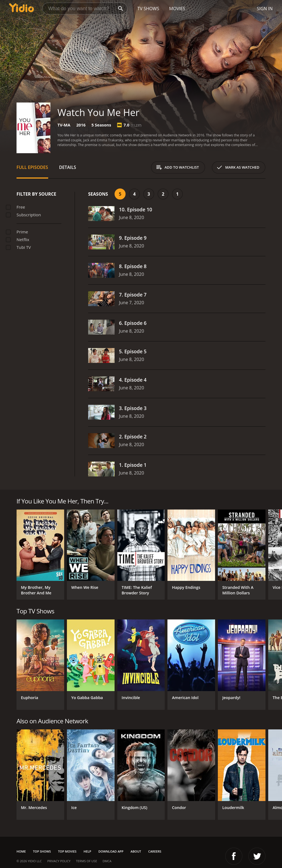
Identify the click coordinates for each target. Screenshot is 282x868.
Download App (111, 851)
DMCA (107, 861)
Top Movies (67, 851)
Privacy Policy (59, 861)
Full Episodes (32, 167)
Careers (155, 851)
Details (68, 167)
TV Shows (148, 9)
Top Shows (42, 851)
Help (88, 851)
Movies (177, 9)
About (136, 851)
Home (21, 851)
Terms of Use (86, 861)
